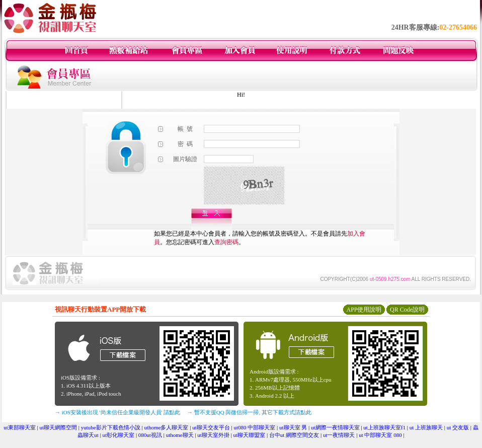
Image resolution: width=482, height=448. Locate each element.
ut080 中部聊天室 (254, 427)
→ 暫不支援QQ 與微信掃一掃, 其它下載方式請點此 (249, 412)
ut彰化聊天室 (119, 435)
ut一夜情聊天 (339, 435)
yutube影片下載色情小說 (111, 427)
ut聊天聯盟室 (250, 435)
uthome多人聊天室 (166, 427)
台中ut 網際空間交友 (294, 435)
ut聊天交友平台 (211, 427)
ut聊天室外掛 (213, 435)
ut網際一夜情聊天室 (335, 427)
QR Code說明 (407, 310)
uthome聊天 (180, 435)
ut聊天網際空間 (59, 427)
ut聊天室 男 (293, 427)
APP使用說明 (364, 310)
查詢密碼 (226, 242)
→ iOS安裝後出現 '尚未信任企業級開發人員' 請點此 (117, 412)
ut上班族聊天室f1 (384, 427)
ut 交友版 (458, 427)
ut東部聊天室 (20, 427)
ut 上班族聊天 (426, 427)
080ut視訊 (150, 435)
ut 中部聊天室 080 (380, 435)
